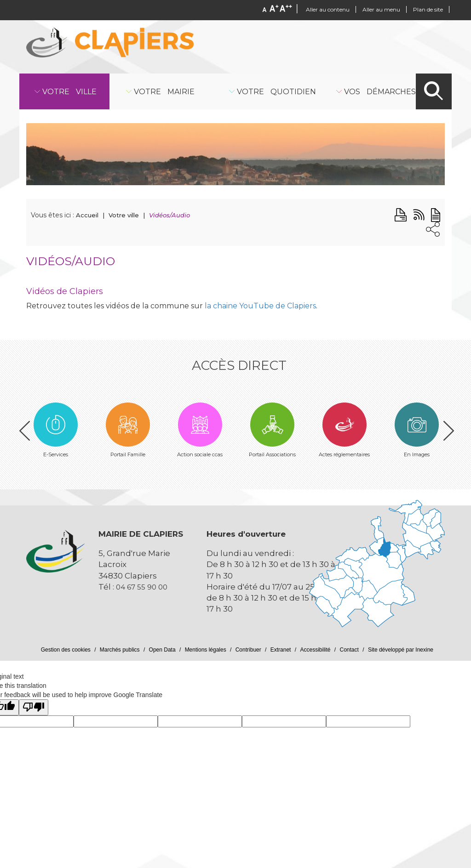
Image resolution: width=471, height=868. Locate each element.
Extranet (281, 650)
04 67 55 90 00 (142, 587)
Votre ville (124, 215)
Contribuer (248, 650)
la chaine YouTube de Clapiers (259, 306)
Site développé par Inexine (401, 650)
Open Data (162, 650)
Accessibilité (315, 650)
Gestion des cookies (66, 650)
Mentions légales (206, 650)
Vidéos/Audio (169, 215)
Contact (349, 650)
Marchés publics (120, 650)
